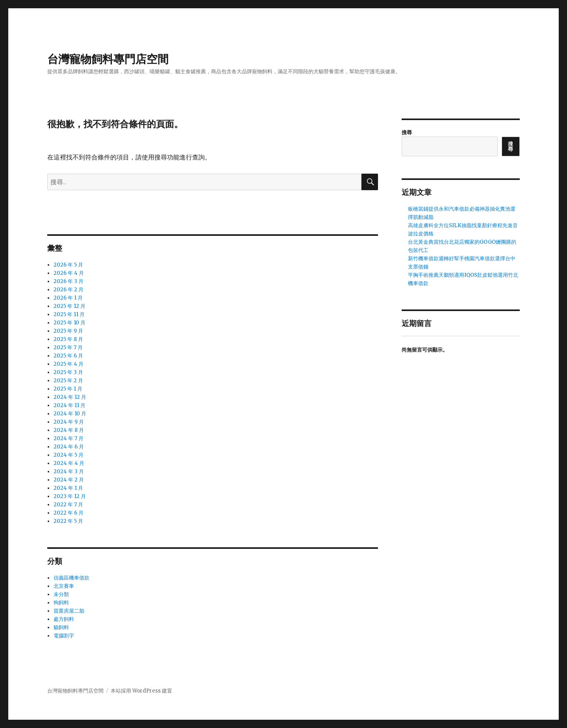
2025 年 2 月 (68, 381)
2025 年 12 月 (69, 306)
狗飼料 (61, 603)
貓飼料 (61, 627)
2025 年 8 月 (68, 339)
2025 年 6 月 (68, 356)
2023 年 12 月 (70, 496)
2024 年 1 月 (68, 488)
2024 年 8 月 (69, 430)
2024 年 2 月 (69, 480)
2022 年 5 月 (68, 521)
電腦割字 (64, 636)
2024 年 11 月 (69, 405)
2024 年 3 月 (69, 471)
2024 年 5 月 (69, 455)
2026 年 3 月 (69, 281)
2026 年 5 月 (68, 265)
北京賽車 (64, 586)
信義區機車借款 (71, 578)
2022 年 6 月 (69, 513)
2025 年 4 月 (69, 364)
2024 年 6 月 (69, 447)
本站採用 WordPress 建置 (141, 691)
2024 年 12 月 (70, 397)
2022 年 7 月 (68, 505)
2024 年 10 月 (70, 414)
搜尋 (407, 132)
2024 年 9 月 (69, 422)
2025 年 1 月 (68, 389)
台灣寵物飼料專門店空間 (108, 59)
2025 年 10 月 (69, 323)
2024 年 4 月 (69, 463)
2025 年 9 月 (68, 331)
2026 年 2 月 (69, 290)
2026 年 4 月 (69, 273)
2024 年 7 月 (69, 438)
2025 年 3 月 (68, 372)
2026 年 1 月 (68, 298)
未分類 (61, 594)
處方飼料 (64, 619)
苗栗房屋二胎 (69, 611)
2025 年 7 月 (68, 347)
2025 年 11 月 (69, 314)
